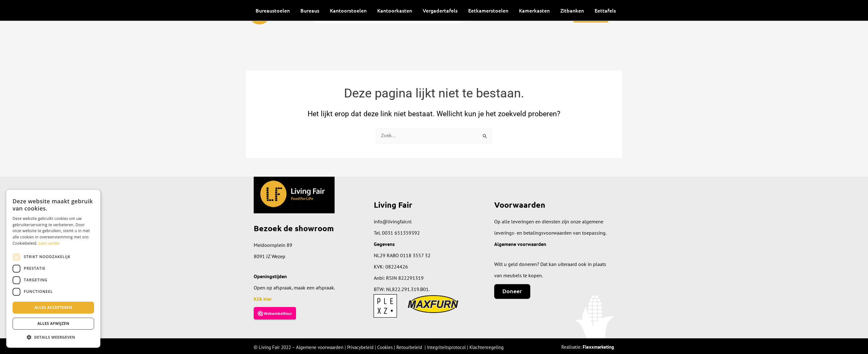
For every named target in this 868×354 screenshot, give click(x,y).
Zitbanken (572, 10)
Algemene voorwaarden (320, 347)
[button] (53, 338)
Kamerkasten (534, 10)
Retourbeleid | (412, 347)
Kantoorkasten (395, 10)
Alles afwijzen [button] (53, 323)
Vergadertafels (440, 10)
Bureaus (310, 10)
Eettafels (605, 10)
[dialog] (53, 269)
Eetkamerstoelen (488, 10)
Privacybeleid (360, 347)
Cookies (385, 347)
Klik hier (263, 299)
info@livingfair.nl (393, 221)
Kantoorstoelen (348, 10)
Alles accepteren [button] (53, 307)
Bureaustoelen (273, 10)
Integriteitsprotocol (446, 347)
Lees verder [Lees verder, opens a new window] (49, 243)
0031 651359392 (401, 233)
